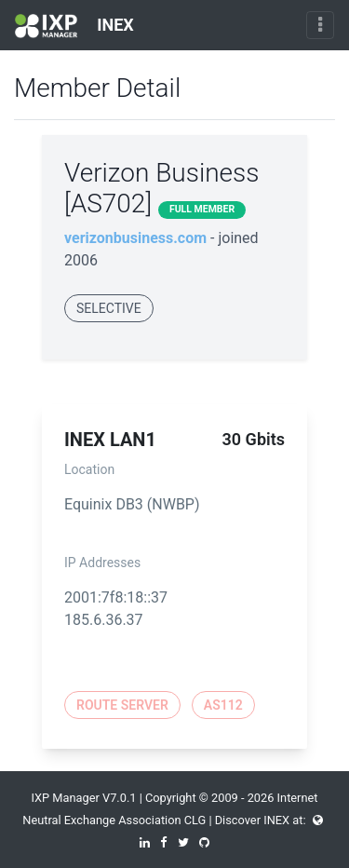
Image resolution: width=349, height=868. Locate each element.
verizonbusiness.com (135, 238)
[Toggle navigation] (320, 25)
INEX (74, 26)
